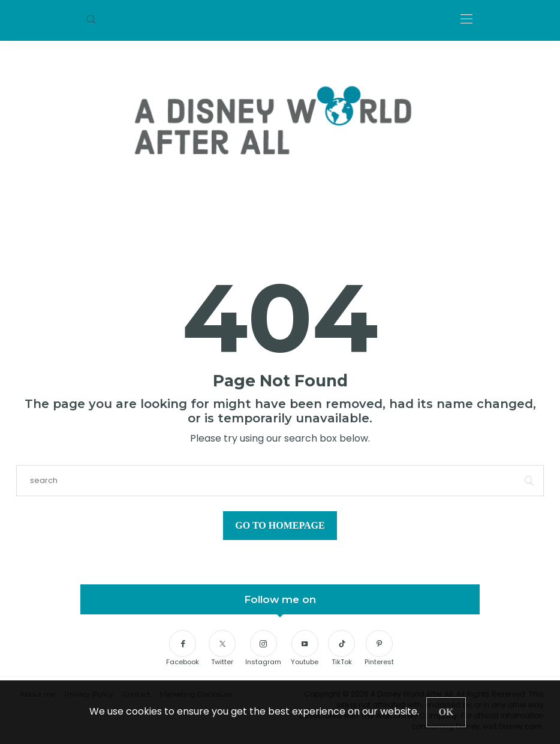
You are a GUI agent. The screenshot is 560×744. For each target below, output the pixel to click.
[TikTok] (341, 649)
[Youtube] (305, 649)
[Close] (446, 712)
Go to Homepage (280, 525)
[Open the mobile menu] (466, 19)
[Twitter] (222, 649)
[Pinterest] (379, 649)
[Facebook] (183, 649)
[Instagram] (263, 649)
